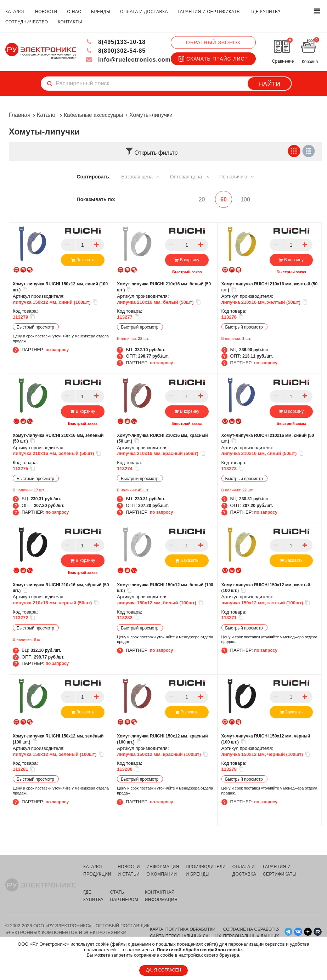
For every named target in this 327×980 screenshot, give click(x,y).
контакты (70, 22)
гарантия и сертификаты (209, 12)
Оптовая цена (189, 177)
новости (46, 12)
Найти (269, 84)
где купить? (265, 12)
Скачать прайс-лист (213, 59)
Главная (20, 115)
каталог (15, 12)
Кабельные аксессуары (94, 115)
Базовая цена (140, 177)
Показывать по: (96, 199)
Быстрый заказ (187, 272)
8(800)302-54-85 (116, 51)
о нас (74, 12)
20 (198, 199)
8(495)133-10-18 (116, 42)
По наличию (237, 177)
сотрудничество (27, 22)
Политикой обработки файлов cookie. (200, 950)
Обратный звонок (213, 42)
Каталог (47, 115)
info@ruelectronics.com (128, 60)
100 (245, 199)
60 (222, 199)
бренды (101, 12)
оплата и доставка (144, 12)
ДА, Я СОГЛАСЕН (163, 970)
